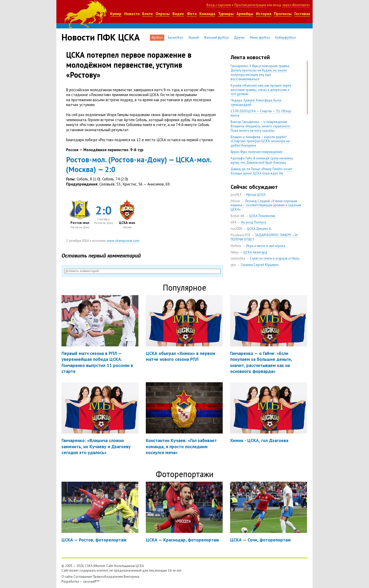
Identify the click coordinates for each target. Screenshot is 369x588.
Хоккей (194, 38)
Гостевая (302, 14)
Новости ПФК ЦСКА (101, 37)
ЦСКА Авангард (255, 252)
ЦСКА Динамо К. (259, 229)
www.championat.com (123, 241)
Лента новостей (250, 57)
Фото (192, 14)
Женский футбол (216, 38)
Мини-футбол (260, 38)
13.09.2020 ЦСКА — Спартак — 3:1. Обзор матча (261, 113)
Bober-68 (237, 216)
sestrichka (238, 258)
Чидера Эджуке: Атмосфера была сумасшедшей (256, 102)
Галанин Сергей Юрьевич (260, 265)
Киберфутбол (285, 38)
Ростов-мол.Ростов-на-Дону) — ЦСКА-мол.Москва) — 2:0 (139, 164)
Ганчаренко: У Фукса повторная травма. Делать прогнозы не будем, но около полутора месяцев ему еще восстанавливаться (260, 73)
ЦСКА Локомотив (262, 216)
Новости (132, 14)
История (264, 14)
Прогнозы (283, 14)
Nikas (235, 252)
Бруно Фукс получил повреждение (257, 152)
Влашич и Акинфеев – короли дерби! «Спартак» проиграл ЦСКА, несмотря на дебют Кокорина (260, 141)
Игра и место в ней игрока (266, 246)
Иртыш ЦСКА (256, 195)
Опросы (163, 14)
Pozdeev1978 (240, 235)
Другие (239, 38)
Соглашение (83, 577)
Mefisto (236, 246)
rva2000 (236, 229)
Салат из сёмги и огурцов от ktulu (275, 258)
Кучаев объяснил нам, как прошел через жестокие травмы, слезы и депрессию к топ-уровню (261, 90)
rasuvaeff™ (91, 581)
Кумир (116, 14)
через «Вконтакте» (296, 5)
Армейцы (245, 14)
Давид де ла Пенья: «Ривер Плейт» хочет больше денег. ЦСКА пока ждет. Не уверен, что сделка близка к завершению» (262, 173)
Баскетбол (176, 38)
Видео (178, 14)
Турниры (226, 14)
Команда (207, 14)
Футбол (157, 38)
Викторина (131, 577)
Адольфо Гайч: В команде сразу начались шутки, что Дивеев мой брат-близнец (262, 160)
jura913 (236, 195)
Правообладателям (108, 577)
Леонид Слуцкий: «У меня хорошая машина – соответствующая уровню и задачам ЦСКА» (266, 205)
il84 (233, 222)
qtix (233, 265)
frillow (235, 201)
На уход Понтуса (253, 222)
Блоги (147, 14)
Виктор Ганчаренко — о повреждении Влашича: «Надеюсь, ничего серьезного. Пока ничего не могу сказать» (261, 126)
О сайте (67, 577)
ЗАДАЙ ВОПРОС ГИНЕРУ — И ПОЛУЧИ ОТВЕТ (264, 237)
